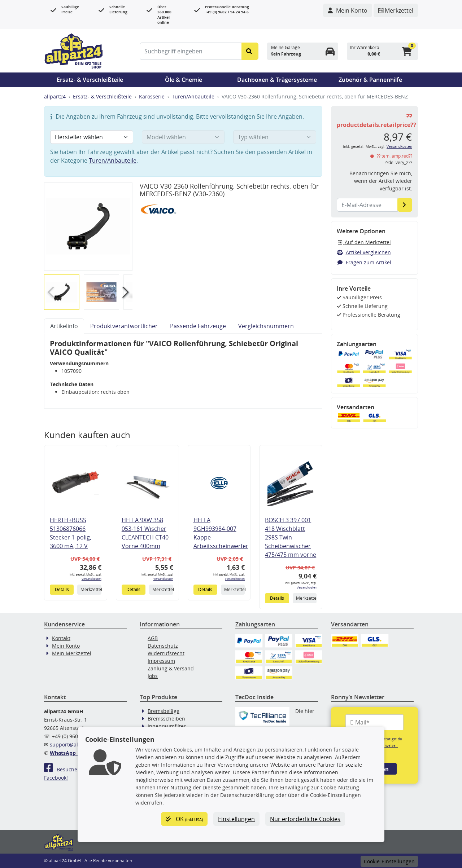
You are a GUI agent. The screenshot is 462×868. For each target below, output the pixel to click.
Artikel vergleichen (364, 252)
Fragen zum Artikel (364, 262)
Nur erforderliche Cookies (305, 819)
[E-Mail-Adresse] (405, 205)
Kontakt (61, 638)
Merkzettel (91, 589)
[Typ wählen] (275, 137)
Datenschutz (163, 646)
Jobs (153, 676)
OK (184, 819)
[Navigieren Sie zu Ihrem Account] (348, 10)
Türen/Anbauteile (193, 96)
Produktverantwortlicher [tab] (124, 326)
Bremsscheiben (166, 719)
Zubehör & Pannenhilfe (370, 80)
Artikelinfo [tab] (64, 326)
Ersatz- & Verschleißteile (90, 80)
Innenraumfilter (167, 726)
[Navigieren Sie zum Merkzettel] (396, 10)
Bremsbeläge (164, 711)
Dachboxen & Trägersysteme (277, 80)
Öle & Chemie (184, 80)
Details (62, 589)
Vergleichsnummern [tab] (266, 326)
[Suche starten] (250, 51)
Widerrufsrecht (166, 653)
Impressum (161, 661)
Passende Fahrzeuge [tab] (198, 326)
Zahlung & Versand (171, 668)
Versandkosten (91, 579)
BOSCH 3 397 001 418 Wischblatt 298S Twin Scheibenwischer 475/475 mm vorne (291, 537)
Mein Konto (66, 646)
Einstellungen (236, 819)
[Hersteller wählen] (92, 137)
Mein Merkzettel (72, 653)
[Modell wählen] (183, 137)
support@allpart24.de (76, 744)
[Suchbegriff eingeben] (191, 51)
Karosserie (152, 96)
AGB (153, 638)
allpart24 (55, 96)
